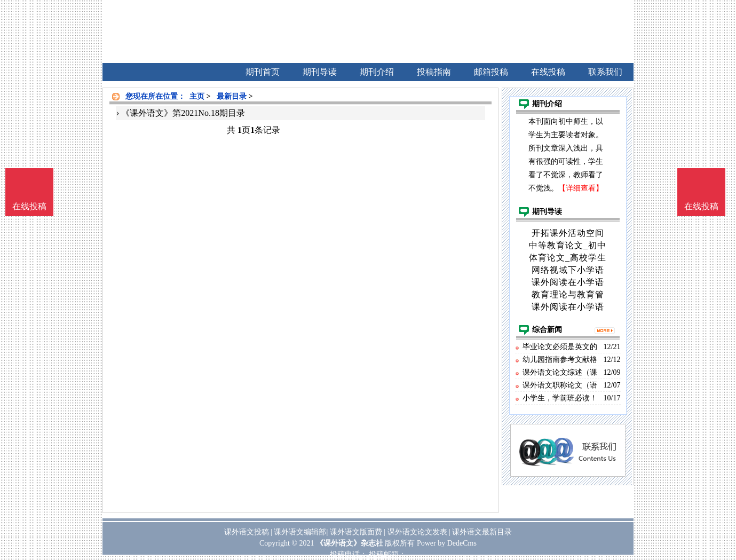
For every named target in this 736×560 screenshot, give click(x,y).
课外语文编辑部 (300, 532)
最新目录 (232, 96)
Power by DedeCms (447, 543)
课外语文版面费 (356, 532)
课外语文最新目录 (482, 532)
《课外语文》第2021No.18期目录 (183, 113)
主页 (197, 96)
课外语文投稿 (247, 532)
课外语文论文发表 (417, 532)
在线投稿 (701, 206)
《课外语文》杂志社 (350, 543)
